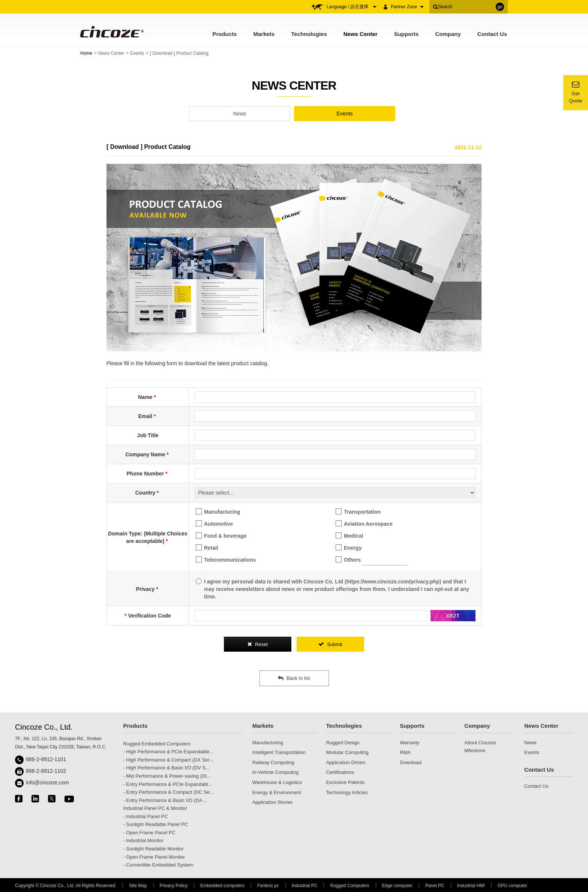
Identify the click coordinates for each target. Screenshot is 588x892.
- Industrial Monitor (143, 840)
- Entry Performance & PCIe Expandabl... (167, 784)
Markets (264, 34)
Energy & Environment (277, 792)
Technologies (309, 34)
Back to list (294, 678)
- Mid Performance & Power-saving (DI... (167, 776)
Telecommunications (226, 560)
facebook (19, 799)
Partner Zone (407, 7)
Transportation (358, 512)
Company (448, 34)
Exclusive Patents (345, 782)
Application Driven (346, 762)
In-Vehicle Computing (276, 772)
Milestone (475, 750)
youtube (69, 799)
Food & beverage (221, 536)
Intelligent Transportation (279, 752)
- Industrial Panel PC (145, 816)
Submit (330, 644)
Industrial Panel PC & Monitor (155, 808)
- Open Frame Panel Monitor (154, 857)
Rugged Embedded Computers (157, 744)
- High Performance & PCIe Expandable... (168, 752)
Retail (207, 548)
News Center (361, 34)
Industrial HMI (471, 886)
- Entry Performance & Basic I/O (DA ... (165, 800)
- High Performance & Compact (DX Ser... (168, 760)
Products (224, 34)
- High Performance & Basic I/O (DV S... (166, 768)
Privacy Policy (174, 886)
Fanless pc (268, 886)
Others (371, 560)
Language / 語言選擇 (352, 7)
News (239, 114)
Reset (258, 644)
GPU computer (512, 886)
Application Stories (273, 802)
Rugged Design (343, 743)
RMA (405, 752)
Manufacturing (218, 512)
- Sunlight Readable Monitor (153, 849)
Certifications (340, 772)
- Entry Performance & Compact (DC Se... (168, 792)
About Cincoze (480, 743)
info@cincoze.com (47, 783)
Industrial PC (305, 886)
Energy (349, 548)
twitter (52, 799)
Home (86, 53)
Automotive (214, 524)
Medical (349, 536)
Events (137, 53)
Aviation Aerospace (364, 524)
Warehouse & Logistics (277, 782)
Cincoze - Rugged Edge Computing (111, 32)
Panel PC (435, 886)
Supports (406, 34)
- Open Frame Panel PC (149, 833)
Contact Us (492, 34)
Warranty (409, 743)
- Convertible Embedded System (158, 865)
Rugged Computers (349, 886)
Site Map (138, 886)
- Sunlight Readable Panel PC (155, 824)
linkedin (35, 799)
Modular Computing (347, 752)
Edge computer (397, 886)
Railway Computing (273, 762)
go (500, 7)
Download (411, 762)
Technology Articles (347, 792)
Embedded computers (222, 886)
